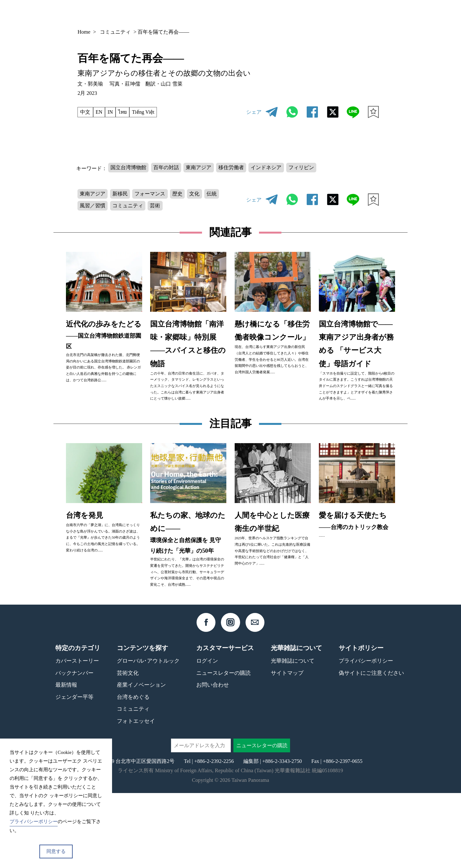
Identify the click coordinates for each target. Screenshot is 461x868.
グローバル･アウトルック (148, 736)
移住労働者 (232, 167)
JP (361, 13)
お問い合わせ (213, 760)
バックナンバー (280, 13)
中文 (85, 112)
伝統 (213, 194)
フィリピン (303, 167)
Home (84, 32)
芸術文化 (128, 748)
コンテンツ (325, 13)
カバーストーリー (77, 736)
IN (111, 112)
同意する (56, 851)
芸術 (156, 207)
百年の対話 (166, 167)
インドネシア (268, 167)
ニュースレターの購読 (223, 748)
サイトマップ (287, 748)
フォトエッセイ (136, 796)
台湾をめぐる (133, 772)
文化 (196, 194)
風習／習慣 (93, 207)
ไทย (124, 112)
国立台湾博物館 (129, 167)
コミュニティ (115, 32)
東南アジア (199, 167)
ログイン (207, 736)
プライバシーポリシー (366, 736)
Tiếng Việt (146, 112)
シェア (254, 112)
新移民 (120, 194)
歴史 (178, 194)
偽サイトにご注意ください (371, 748)
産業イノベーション (141, 760)
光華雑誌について (293, 736)
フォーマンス (151, 194)
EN (100, 112)
